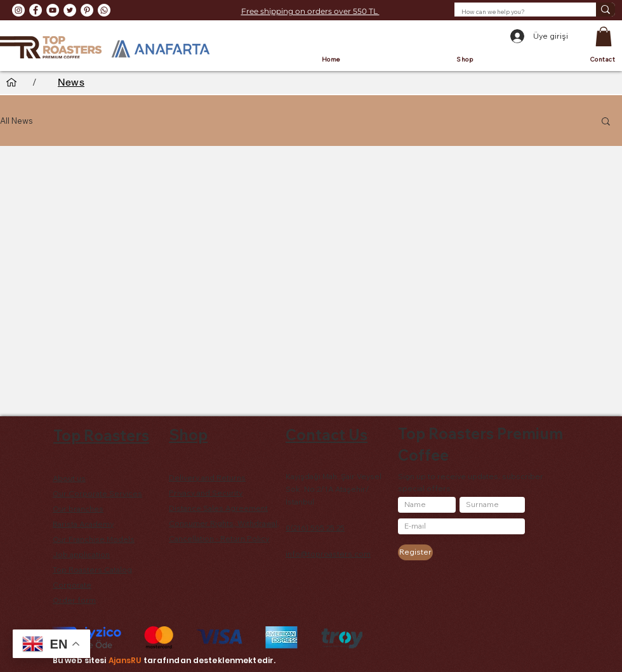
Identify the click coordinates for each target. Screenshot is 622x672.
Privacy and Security (206, 493)
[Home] (11, 82)
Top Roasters (101, 435)
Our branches (78, 509)
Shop (188, 435)
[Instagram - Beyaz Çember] (18, 10)
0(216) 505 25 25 (315, 528)
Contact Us (327, 435)
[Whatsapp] (104, 10)
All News (17, 121)
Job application (81, 554)
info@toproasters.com (328, 554)
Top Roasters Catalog (92, 570)
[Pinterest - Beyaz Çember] (87, 10)
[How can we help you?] (515, 12)
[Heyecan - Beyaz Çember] (70, 10)
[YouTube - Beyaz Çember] (53, 10)
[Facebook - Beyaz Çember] (36, 10)
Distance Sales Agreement (218, 508)
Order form (74, 600)
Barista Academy (83, 524)
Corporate (72, 585)
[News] (71, 82)
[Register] (415, 552)
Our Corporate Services (97, 493)
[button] (604, 36)
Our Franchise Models (94, 539)
